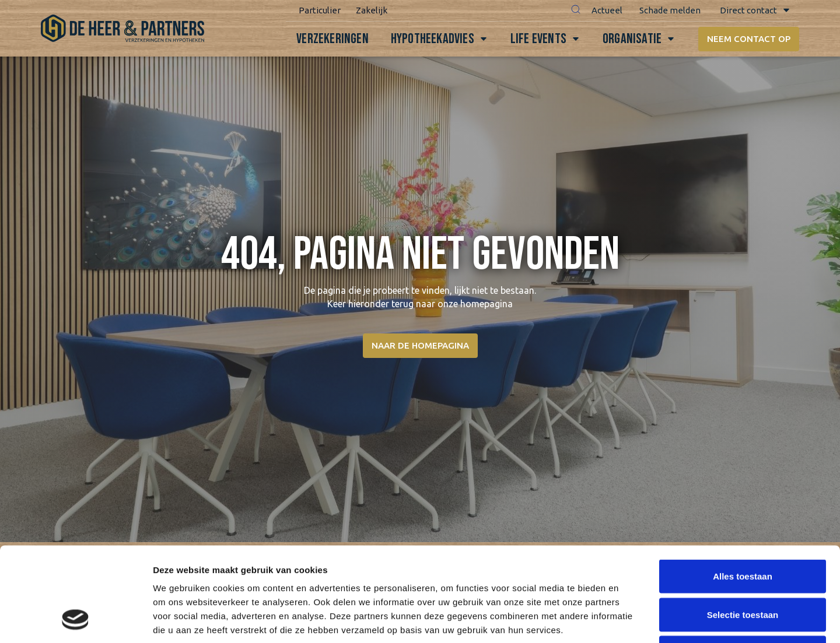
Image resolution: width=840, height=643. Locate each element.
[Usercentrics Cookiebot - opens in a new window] (76, 620)
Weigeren (742, 566)
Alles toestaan (743, 490)
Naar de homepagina (420, 345)
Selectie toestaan (743, 528)
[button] (576, 10)
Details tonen (630, 620)
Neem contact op (749, 39)
